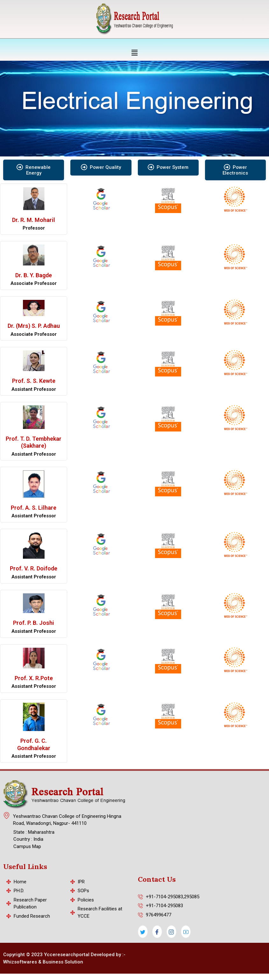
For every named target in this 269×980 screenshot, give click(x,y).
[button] (134, 52)
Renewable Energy (34, 170)
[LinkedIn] (186, 932)
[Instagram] (171, 932)
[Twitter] (143, 932)
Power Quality (101, 167)
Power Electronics (235, 170)
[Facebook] (157, 932)
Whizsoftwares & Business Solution (43, 962)
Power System (168, 167)
